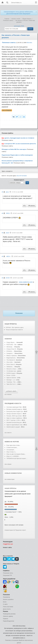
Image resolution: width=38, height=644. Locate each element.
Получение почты (8, 573)
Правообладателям (9, 621)
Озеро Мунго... (11, 342)
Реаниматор (6, 597)
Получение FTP (7, 575)
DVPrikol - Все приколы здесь (15, 327)
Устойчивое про (11, 371)
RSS (23, 26)
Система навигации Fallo (14, 407)
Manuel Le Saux (11, 369)
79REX (8, 213)
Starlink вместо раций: (13, 427)
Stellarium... (10, 367)
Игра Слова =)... (11, 452)
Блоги (5, 602)
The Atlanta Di (11, 360)
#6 (2, 192)
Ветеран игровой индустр (14, 409)
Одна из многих (11, 378)
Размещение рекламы (9, 614)
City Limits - (10, 362)
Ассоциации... (11, 450)
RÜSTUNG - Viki (11, 345)
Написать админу (8, 616)
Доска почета (7, 609)
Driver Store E (11, 364)
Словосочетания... (12, 447)
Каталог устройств (8, 599)
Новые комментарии (13, 473)
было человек (22, 176)
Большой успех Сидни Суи (15, 411)
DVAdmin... (10, 351)
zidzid (7, 233)
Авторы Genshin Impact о (14, 414)
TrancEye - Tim (11, 382)
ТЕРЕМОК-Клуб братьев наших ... (17, 458)
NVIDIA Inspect (11, 373)
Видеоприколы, (11, 358)
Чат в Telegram (7, 110)
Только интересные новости (14, 330)
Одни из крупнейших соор (14, 425)
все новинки (8, 394)
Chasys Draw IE (11, 349)
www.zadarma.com (26, 282)
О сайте (5, 604)
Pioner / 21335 (11, 375)
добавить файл (11, 391)
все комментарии (10, 479)
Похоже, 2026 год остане (14, 416)
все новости (8, 433)
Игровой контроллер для (14, 422)
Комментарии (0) (10, 530)
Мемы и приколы (12, 356)
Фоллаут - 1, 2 (11, 380)
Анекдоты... (10, 353)
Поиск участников (8, 607)
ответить (32, 206)
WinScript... (10, 347)
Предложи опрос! (21, 530)
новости (18, 403)
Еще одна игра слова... (14, 445)
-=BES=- (8, 256)
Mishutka (29, 43)
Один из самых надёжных (15, 418)
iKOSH (8, 278)
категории (17, 26)
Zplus (7, 192)
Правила (6, 619)
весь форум (8, 464)
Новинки (8, 339)
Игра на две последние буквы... (16, 454)
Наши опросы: (11, 488)
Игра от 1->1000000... (13, 456)
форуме (16, 442)
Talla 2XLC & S (11, 384)
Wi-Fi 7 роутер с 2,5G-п (14, 420)
